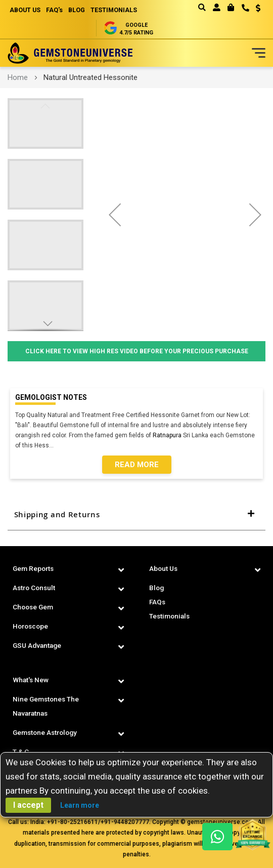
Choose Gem (34, 607)
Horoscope (32, 626)
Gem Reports (34, 568)
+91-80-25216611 (73, 822)
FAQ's (58, 10)
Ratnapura (167, 435)
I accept (28, 805)
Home (18, 77)
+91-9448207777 (125, 822)
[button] (255, 9)
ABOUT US (26, 10)
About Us (164, 568)
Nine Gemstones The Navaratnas (47, 706)
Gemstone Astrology (47, 732)
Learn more (80, 805)
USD (258, 8)
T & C (21, 752)
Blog (157, 588)
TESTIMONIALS (122, 10)
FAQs (158, 602)
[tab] (136, 515)
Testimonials (171, 616)
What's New (31, 680)
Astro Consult (35, 588)
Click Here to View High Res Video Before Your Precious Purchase (137, 351)
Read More (137, 465)
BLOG (82, 10)
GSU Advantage (38, 645)
